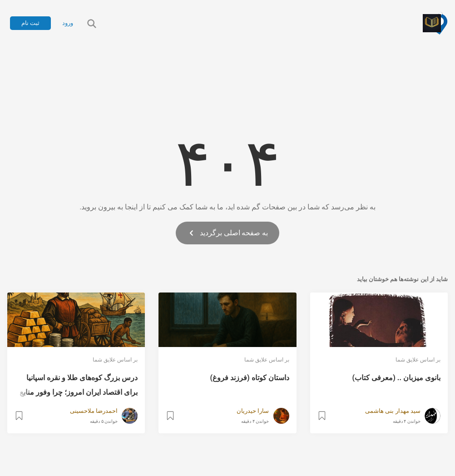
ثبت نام (30, 23)
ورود (68, 23)
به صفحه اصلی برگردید (228, 233)
